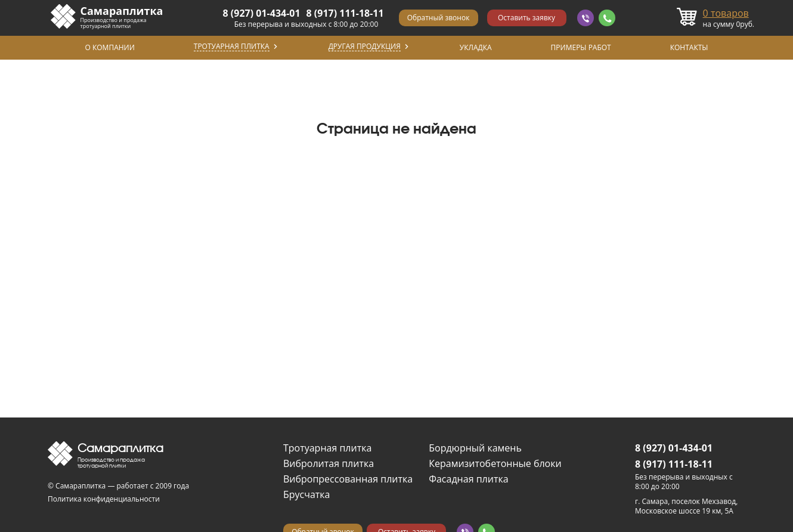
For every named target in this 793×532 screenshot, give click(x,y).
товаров (726, 13)
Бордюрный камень (475, 448)
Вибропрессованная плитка (348, 479)
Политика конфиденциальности (104, 499)
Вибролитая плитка (329, 463)
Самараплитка (122, 11)
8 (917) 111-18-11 (345, 13)
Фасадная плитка (468, 479)
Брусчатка (307, 494)
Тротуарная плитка (327, 448)
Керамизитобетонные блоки (495, 463)
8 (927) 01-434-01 (262, 13)
